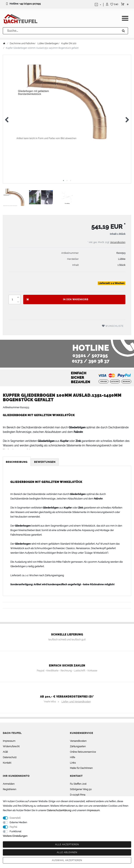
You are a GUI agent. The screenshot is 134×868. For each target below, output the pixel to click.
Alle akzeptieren (67, 844)
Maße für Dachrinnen (81, 768)
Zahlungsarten (78, 746)
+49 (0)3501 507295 (30, 4)
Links (73, 763)
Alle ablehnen (67, 852)
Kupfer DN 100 (69, 43)
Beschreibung (17, 462)
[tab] (17, 462)
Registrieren (9, 789)
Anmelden (9, 784)
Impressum (9, 741)
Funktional (15, 831)
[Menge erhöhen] (18, 297)
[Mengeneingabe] (12, 299)
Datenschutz (10, 757)
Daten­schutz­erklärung (59, 810)
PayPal (13, 827)
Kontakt (7, 763)
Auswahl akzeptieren (67, 860)
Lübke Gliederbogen (48, 43)
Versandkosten (118, 242)
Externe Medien (18, 822)
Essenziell (15, 818)
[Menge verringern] (18, 302)
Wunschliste (113, 326)
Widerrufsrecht (11, 746)
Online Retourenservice (83, 752)
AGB (5, 752)
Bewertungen (45, 462)
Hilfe (73, 757)
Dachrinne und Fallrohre (22, 43)
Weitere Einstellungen (15, 836)
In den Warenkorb (57, 299)
